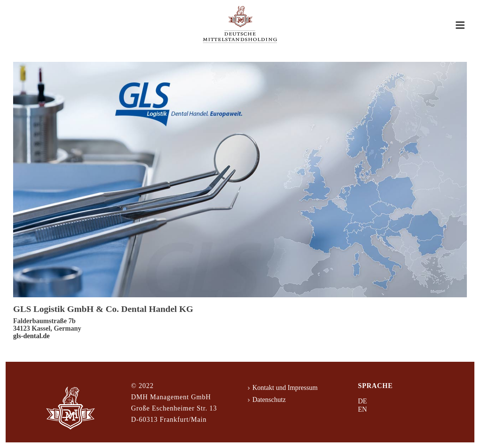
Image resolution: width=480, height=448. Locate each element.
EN (363, 409)
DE (363, 401)
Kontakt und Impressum (283, 388)
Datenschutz (267, 400)
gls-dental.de (31, 336)
